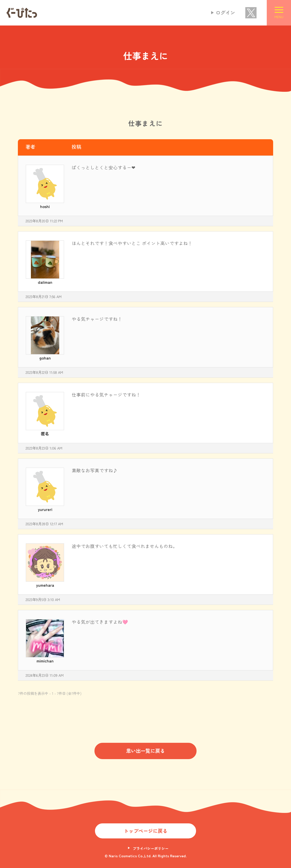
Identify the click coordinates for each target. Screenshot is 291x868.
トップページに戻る (146, 831)
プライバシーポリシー (151, 848)
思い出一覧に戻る (145, 751)
